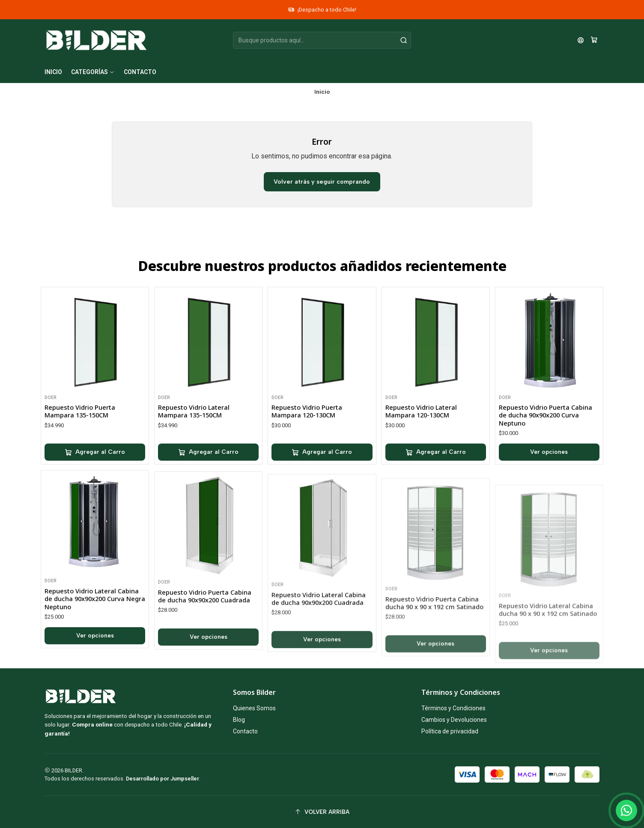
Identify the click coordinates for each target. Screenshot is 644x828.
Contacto (245, 731)
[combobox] (322, 40)
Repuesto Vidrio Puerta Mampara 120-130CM (307, 448)
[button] (93, 72)
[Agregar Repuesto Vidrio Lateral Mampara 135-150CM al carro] (208, 477)
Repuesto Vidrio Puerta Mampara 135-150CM (80, 426)
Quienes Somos (254, 708)
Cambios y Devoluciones (454, 720)
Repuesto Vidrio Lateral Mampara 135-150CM (194, 436)
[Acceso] (581, 40)
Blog (239, 720)
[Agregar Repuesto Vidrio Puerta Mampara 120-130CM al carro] (322, 489)
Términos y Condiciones (453, 708)
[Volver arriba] (322, 812)
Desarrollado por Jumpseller (162, 779)
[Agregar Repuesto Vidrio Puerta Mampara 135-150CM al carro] (95, 468)
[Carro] (594, 40)
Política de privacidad (450, 731)
